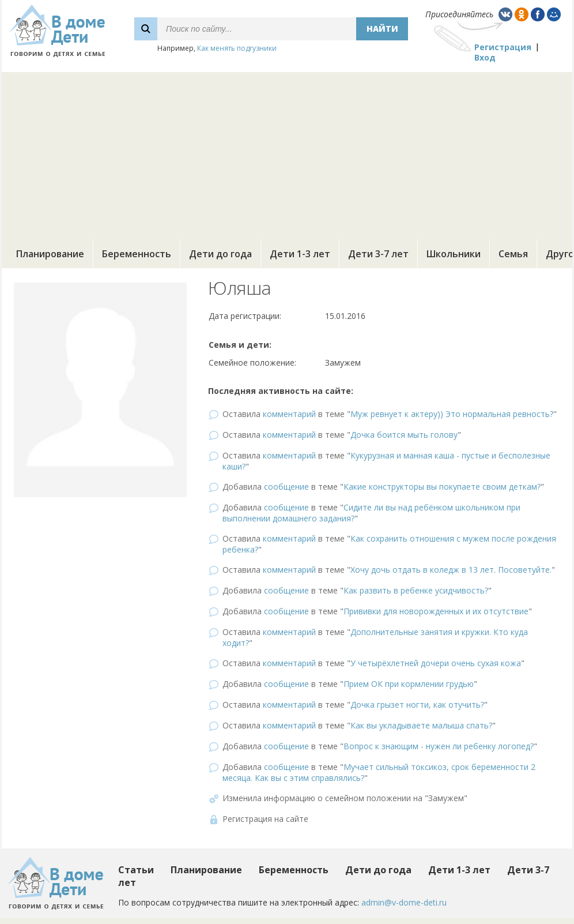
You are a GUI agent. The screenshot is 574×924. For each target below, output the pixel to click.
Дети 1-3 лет (300, 254)
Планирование (50, 254)
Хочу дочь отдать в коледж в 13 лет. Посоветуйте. (451, 570)
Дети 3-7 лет (378, 254)
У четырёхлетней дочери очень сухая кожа (436, 663)
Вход (485, 57)
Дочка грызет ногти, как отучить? (417, 705)
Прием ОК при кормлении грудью (409, 684)
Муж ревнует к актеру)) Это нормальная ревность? (452, 414)
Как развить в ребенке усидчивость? (416, 590)
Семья (513, 254)
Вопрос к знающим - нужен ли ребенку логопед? (439, 746)
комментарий (289, 414)
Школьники (454, 254)
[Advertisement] (287, 153)
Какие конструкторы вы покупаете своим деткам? (442, 487)
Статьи (136, 870)
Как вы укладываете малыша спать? (421, 725)
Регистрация (503, 47)
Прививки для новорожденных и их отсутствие (436, 611)
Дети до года (220, 254)
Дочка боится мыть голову (404, 435)
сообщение (286, 487)
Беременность (137, 254)
